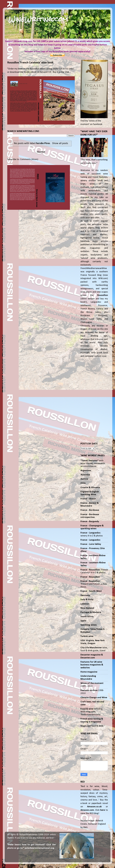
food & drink (92, 726)
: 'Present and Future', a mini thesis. (94, 584)
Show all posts (60, 143)
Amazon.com (87, 810)
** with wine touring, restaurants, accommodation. (93, 464)
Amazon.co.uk (94, 807)
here (103, 810)
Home (41, 152)
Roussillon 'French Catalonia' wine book (30, 63)
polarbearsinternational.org (39, 848)
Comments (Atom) (29, 159)
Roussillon (103, 295)
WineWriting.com (38, 19)
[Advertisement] (94, 400)
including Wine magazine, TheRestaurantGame (92, 712)
